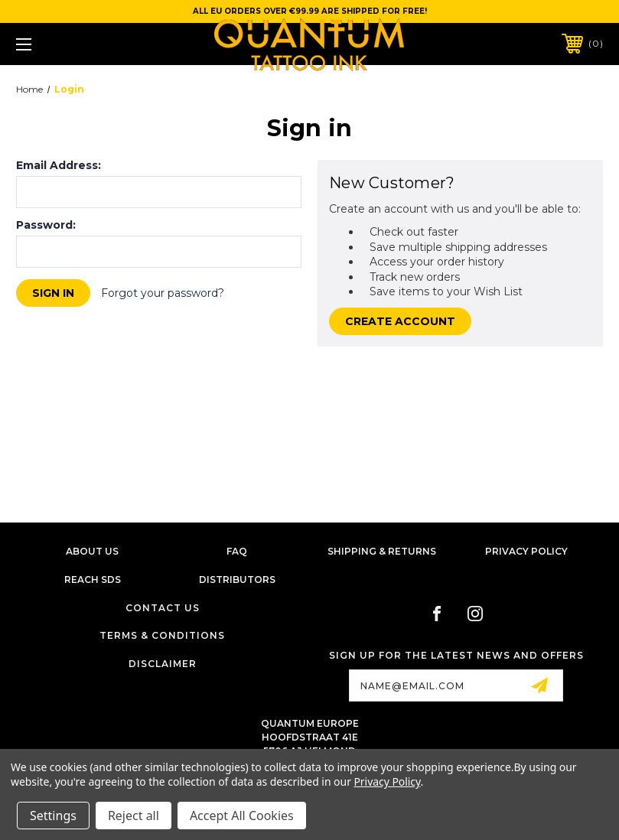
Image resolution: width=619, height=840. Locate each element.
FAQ (237, 551)
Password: (46, 225)
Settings (53, 816)
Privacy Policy (526, 551)
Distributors (237, 580)
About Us (92, 551)
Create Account (400, 321)
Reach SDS (93, 580)
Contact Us (163, 608)
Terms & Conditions (162, 635)
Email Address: (59, 165)
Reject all (134, 816)
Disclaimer (163, 664)
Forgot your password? (163, 293)
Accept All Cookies (242, 816)
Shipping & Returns (382, 551)
